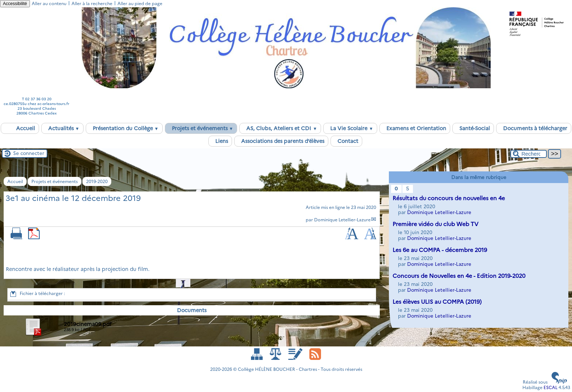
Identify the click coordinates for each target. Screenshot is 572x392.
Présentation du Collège (124, 128)
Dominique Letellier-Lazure (342, 220)
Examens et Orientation (415, 128)
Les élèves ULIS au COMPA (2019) (437, 302)
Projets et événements (201, 128)
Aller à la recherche (92, 3)
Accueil (20, 128)
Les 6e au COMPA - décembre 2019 (440, 250)
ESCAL (550, 387)
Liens (220, 141)
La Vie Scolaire (350, 128)
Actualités (62, 128)
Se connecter (29, 153)
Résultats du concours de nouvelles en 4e (449, 198)
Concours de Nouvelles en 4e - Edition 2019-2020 (459, 276)
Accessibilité (15, 4)
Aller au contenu (49, 3)
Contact (346, 141)
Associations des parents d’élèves (281, 141)
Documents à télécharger (534, 128)
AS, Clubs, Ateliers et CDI (280, 128)
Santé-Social (473, 128)
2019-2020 (97, 181)
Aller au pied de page (140, 3)
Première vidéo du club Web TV (436, 224)
